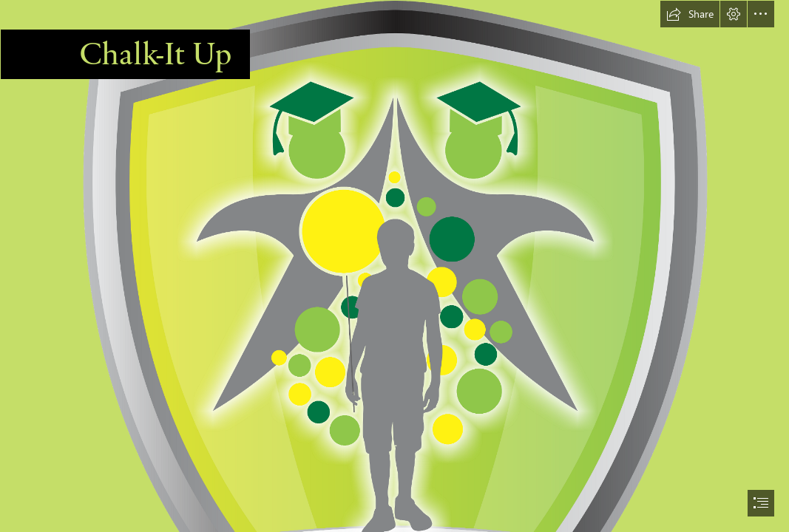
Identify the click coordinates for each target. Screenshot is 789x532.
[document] (394, 266)
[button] (690, 14)
